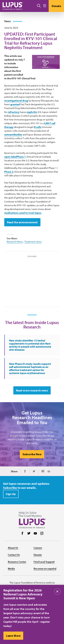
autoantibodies (13, 134)
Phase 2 (9, 172)
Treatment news (33, 242)
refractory (14, 112)
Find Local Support (44, 562)
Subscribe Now (32, 454)
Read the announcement (22, 222)
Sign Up (11, 494)
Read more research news (32, 390)
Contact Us (14, 555)
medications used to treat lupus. (23, 213)
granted (15, 104)
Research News (15, 242)
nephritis (32, 112)
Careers (38, 548)
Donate (56, 6)
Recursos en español (45, 569)
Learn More (13, 637)
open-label (10, 157)
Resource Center (17, 562)
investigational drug (16, 101)
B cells (38, 127)
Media (11, 569)
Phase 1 (21, 157)
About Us (13, 548)
